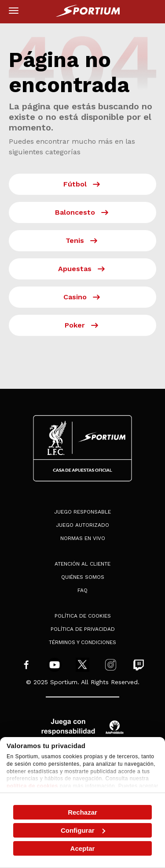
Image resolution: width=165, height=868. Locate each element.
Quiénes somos (83, 577)
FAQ (82, 590)
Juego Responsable (82, 512)
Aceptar (83, 848)
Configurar (83, 830)
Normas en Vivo (83, 538)
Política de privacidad (83, 629)
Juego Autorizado (82, 525)
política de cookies (32, 786)
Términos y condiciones (82, 642)
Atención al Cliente (82, 564)
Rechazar (82, 812)
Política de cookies (83, 616)
